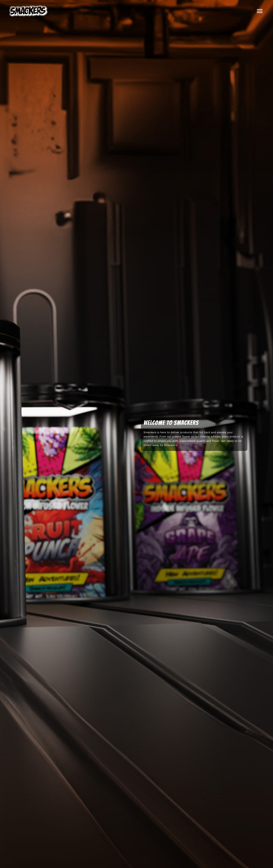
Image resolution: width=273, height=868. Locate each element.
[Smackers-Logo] (28, 7)
